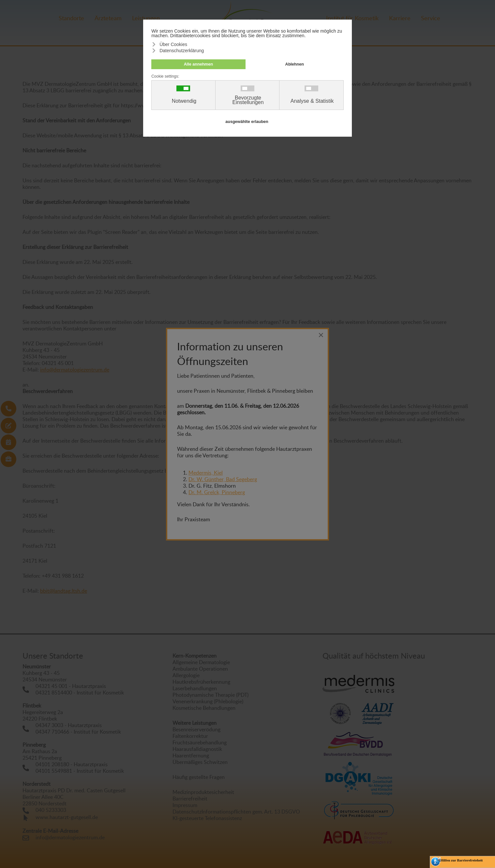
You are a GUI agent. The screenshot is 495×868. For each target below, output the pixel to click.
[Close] (321, 335)
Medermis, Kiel (206, 473)
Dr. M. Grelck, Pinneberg (217, 492)
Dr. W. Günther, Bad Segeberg (223, 479)
